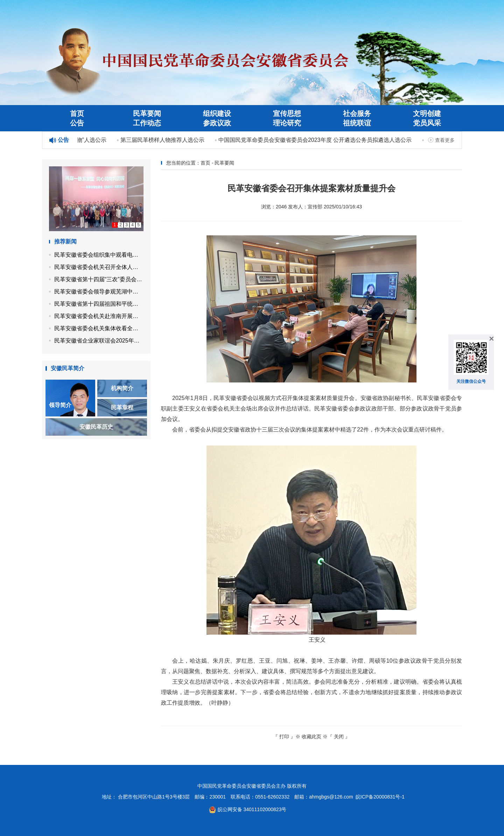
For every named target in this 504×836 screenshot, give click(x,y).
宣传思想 (287, 113)
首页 (77, 113)
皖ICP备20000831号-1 (380, 797)
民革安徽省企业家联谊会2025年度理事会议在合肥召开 (99, 341)
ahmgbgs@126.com (331, 797)
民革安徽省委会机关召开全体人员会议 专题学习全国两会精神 (99, 267)
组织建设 (217, 113)
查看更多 (445, 140)
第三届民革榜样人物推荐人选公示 (163, 140)
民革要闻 (147, 113)
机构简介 (122, 388)
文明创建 (427, 113)
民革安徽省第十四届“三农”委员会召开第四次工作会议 (99, 279)
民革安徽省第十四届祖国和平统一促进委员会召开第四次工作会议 (99, 304)
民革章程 (122, 407)
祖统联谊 (357, 123)
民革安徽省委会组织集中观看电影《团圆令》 (99, 255)
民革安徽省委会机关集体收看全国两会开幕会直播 (99, 328)
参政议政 (217, 123)
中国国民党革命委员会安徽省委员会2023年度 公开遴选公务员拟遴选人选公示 (316, 140)
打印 (284, 737)
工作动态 (147, 123)
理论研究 (287, 123)
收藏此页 (311, 737)
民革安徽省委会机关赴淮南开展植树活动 (99, 316)
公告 (77, 123)
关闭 (339, 737)
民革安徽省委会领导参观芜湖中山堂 (99, 292)
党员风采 (427, 123)
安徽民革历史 (96, 427)
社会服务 (357, 113)
